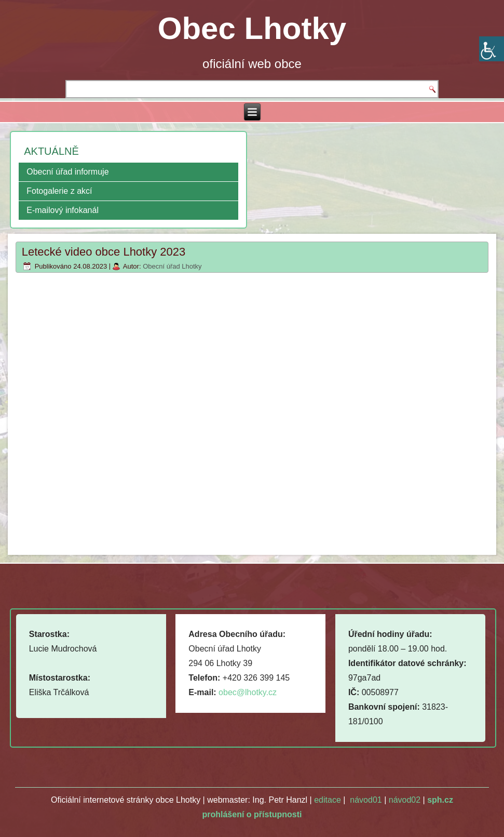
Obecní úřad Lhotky (172, 266)
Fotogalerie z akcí (59, 191)
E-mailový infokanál (63, 210)
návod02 (405, 800)
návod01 (366, 800)
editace (328, 800)
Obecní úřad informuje (67, 172)
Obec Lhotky (252, 28)
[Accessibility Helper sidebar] (492, 49)
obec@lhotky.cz (248, 692)
